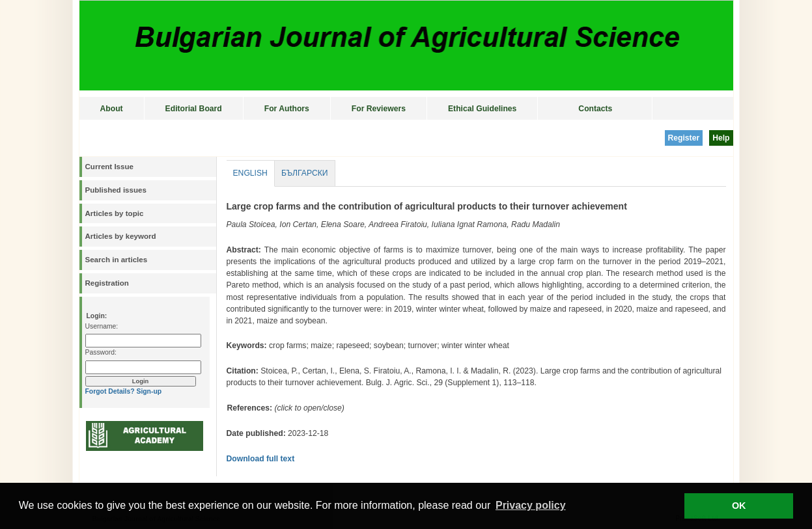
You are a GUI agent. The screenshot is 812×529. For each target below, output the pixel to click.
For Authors (287, 109)
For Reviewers (379, 109)
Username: (102, 326)
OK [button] (739, 506)
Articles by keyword (121, 236)
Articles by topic (115, 213)
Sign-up (149, 391)
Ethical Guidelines (482, 109)
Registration (107, 283)
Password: (101, 352)
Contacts (595, 109)
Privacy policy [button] (531, 505)
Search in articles (117, 260)
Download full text (261, 459)
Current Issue (109, 167)
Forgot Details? (110, 391)
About (112, 109)
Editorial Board (194, 109)
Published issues (116, 190)
